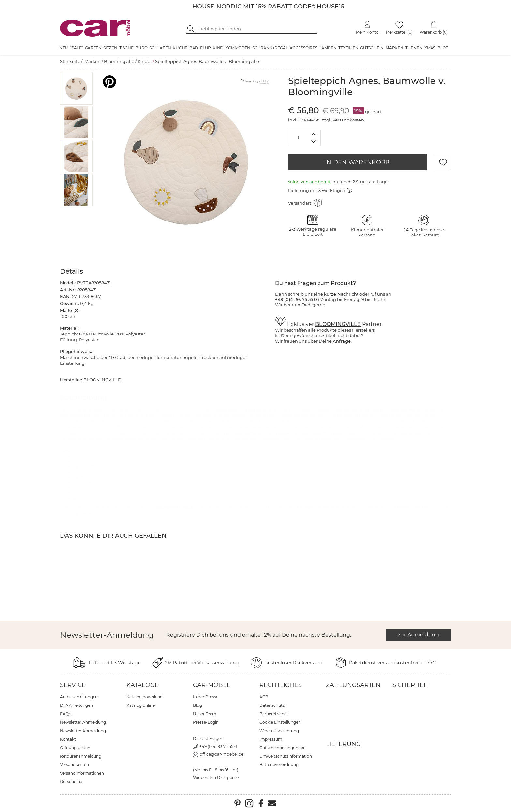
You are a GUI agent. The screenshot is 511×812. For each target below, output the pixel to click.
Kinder (145, 61)
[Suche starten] (191, 29)
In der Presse (206, 697)
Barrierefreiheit (274, 714)
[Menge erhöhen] (314, 134)
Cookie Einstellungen (280, 722)
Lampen (328, 48)
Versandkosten (348, 120)
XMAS (430, 48)
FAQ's (66, 714)
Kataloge (143, 685)
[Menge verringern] (314, 142)
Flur (205, 48)
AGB (264, 697)
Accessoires (304, 48)
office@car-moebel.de (222, 754)
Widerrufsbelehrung (279, 731)
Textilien (348, 48)
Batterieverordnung (279, 765)
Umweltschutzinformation (286, 756)
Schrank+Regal (270, 48)
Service (73, 685)
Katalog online (141, 705)
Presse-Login (206, 722)
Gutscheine (71, 782)
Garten (93, 48)
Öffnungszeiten (75, 748)
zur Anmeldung (418, 635)
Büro (141, 48)
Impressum (271, 739)
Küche (180, 48)
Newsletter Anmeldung (83, 722)
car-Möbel (212, 685)
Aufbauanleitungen (79, 697)
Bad (194, 48)
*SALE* (77, 48)
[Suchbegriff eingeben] (256, 29)
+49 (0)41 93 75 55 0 (218, 746)
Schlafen (160, 48)
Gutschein (372, 48)
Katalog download (145, 697)
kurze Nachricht (341, 294)
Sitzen (110, 48)
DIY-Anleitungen (76, 705)
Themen (414, 48)
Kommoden (238, 48)
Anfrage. (342, 341)
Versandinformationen (82, 773)
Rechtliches (281, 685)
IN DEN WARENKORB (357, 162)
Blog (443, 48)
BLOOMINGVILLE (338, 324)
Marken (394, 48)
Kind (218, 48)
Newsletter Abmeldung (83, 731)
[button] (76, 88)
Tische (126, 48)
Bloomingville (119, 61)
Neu (64, 48)
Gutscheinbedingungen (283, 748)
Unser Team (205, 714)
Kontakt (68, 739)
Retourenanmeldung (81, 756)
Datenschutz (272, 705)
